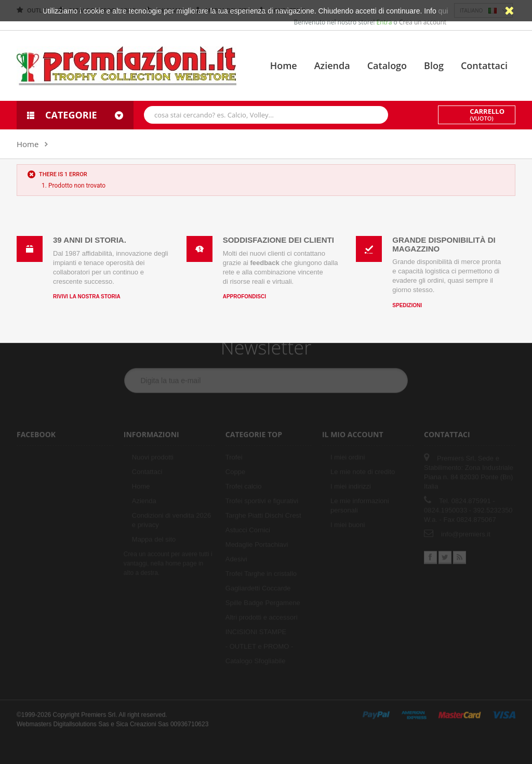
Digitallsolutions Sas (81, 720)
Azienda (332, 65)
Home (284, 65)
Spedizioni (407, 305)
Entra (385, 22)
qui (443, 11)
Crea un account (423, 22)
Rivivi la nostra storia (87, 297)
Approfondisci (244, 297)
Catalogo (387, 65)
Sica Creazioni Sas (142, 720)
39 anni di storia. (90, 240)
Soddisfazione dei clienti (278, 240)
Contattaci (484, 65)
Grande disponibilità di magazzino (444, 244)
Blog (434, 65)
